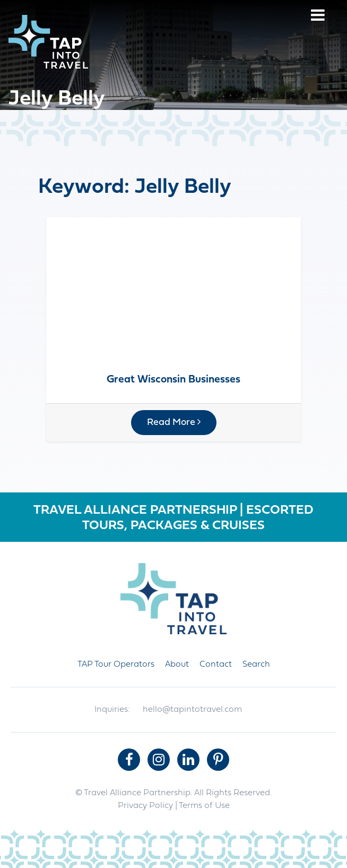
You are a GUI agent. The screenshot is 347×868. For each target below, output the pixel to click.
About (177, 665)
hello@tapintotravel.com (192, 710)
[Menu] (318, 17)
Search (256, 665)
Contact (216, 665)
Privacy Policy (145, 806)
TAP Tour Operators (116, 665)
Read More (174, 422)
